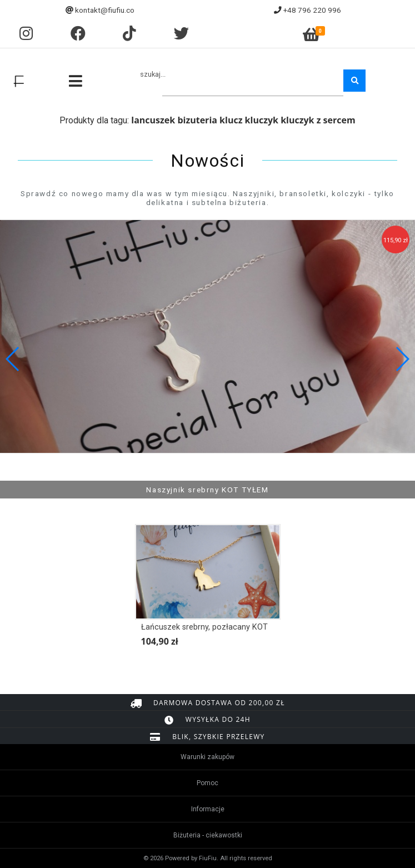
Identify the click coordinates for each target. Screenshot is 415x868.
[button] (402, 359)
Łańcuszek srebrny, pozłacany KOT (204, 627)
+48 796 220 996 (312, 10)
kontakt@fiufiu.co (105, 10)
